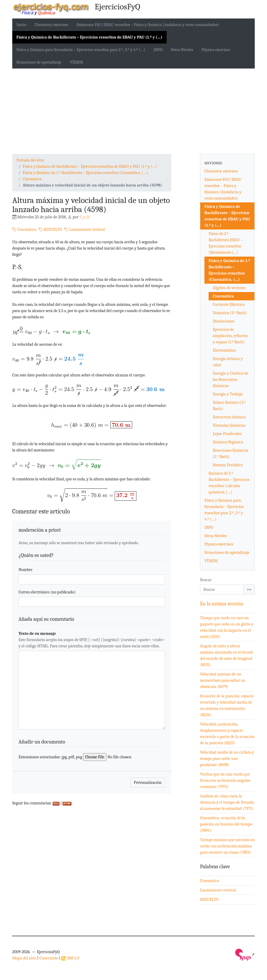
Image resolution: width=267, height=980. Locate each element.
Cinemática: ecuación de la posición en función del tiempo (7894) (226, 824)
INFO (158, 50)
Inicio (21, 25)
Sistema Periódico (228, 465)
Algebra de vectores (229, 288)
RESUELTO (50, 230)
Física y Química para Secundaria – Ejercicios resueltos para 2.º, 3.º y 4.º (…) (81, 50)
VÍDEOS (77, 62)
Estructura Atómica (229, 417)
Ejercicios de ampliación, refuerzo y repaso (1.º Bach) (230, 336)
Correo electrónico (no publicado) (47, 592)
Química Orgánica (228, 442)
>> (249, 590)
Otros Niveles (182, 50)
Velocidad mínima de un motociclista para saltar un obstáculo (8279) (223, 680)
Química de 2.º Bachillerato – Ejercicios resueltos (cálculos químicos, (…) (229, 483)
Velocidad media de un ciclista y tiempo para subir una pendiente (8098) (227, 759)
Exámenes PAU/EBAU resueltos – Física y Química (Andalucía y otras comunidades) (148, 25)
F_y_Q (84, 217)
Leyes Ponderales (227, 434)
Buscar (206, 580)
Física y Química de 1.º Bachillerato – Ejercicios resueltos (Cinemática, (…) (85, 173)
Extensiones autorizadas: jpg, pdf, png (50, 757)
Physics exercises (216, 50)
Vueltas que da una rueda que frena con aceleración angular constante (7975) (225, 780)
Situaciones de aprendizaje (39, 62)
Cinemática (32, 179)
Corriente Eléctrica (229, 305)
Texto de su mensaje (37, 634)
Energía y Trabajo (228, 394)
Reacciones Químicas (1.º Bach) (230, 454)
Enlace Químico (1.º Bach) (229, 406)
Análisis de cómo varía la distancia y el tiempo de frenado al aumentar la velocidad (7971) (227, 802)
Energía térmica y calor (228, 362)
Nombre (25, 570)
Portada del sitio (30, 160)
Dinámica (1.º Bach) (230, 313)
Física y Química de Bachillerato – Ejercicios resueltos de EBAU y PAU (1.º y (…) (89, 37)
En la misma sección (222, 604)
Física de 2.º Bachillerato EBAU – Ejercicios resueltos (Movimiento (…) (226, 243)
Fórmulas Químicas (229, 425)
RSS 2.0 (70, 958)
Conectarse (49, 958)
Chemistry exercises (51, 25)
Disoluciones (224, 321)
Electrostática (224, 350)
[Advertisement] (133, 111)
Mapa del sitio (24, 958)
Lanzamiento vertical (85, 230)
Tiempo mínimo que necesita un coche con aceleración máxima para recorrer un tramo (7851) (227, 846)
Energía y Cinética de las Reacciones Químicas (230, 380)
